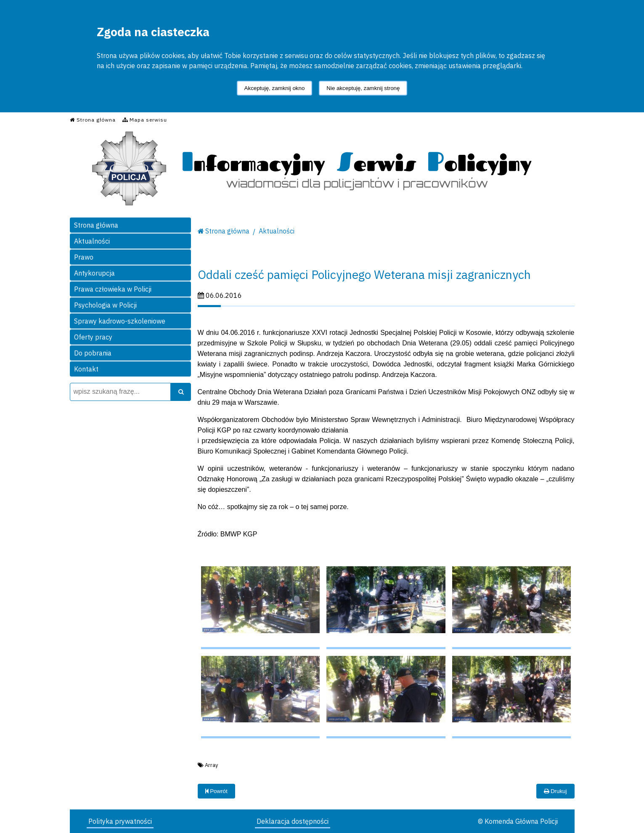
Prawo (84, 257)
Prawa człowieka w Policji (113, 289)
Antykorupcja (94, 273)
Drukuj (555, 791)
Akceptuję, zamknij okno (275, 88)
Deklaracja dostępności (293, 821)
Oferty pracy (93, 337)
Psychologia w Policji (105, 305)
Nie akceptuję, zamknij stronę (363, 88)
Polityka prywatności (120, 821)
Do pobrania (93, 353)
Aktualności (92, 241)
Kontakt (86, 369)
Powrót (216, 791)
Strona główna (96, 225)
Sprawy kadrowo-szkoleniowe (120, 321)
